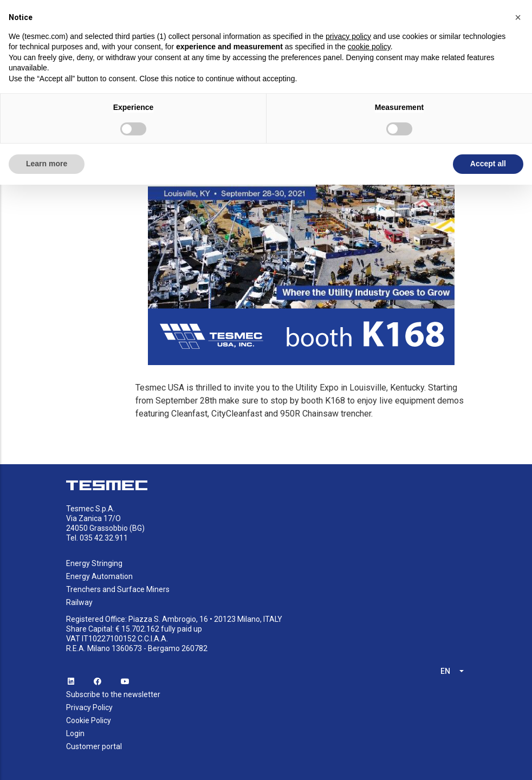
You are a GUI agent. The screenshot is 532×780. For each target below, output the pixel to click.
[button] (518, 17)
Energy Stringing (94, 563)
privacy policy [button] (348, 36)
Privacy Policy (89, 707)
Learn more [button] (47, 164)
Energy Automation (99, 576)
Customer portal (94, 746)
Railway (79, 602)
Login (75, 733)
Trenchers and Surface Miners (118, 589)
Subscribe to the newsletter (113, 694)
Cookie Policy (89, 720)
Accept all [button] (488, 164)
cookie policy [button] (369, 47)
